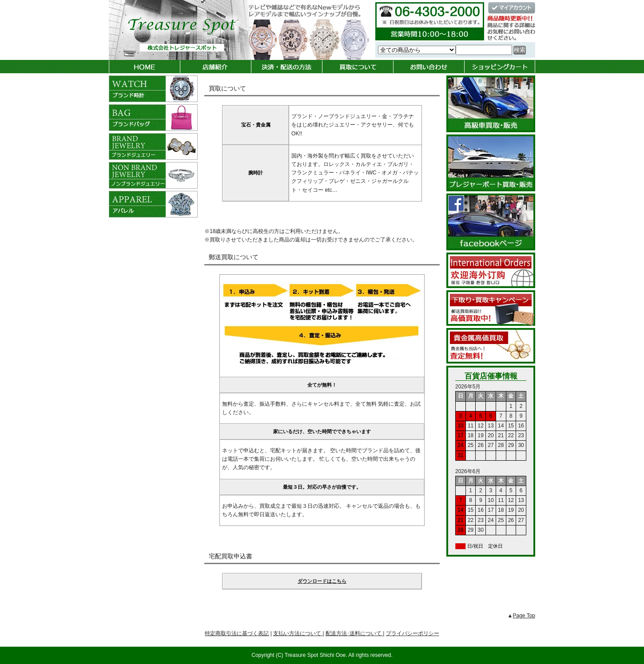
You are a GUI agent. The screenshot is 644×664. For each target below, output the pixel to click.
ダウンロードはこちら (322, 581)
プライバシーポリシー (413, 633)
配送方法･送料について (354, 633)
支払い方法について (298, 633)
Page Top (524, 616)
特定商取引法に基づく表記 (237, 633)
